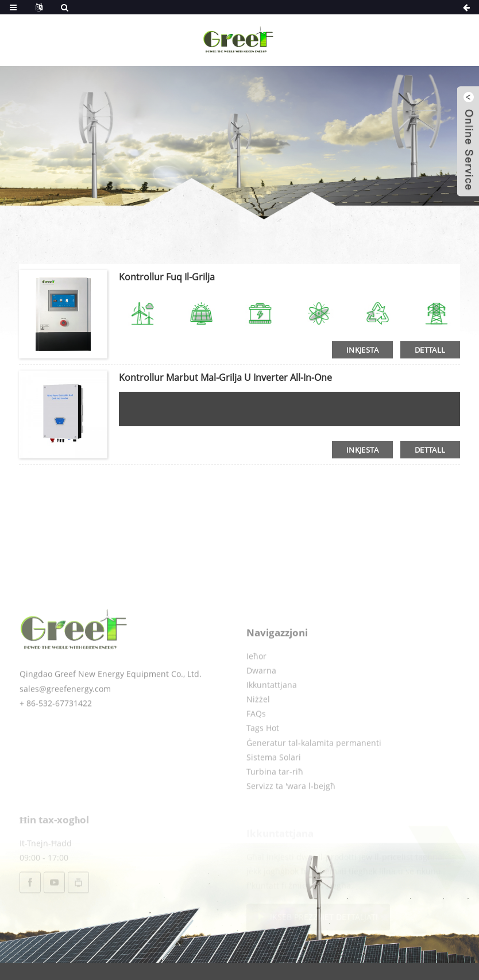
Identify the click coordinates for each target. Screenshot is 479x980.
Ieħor (256, 686)
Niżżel (258, 729)
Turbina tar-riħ (275, 802)
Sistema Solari (274, 787)
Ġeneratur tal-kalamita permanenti (314, 772)
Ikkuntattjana (272, 714)
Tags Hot (263, 758)
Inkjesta (362, 350)
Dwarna (261, 700)
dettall (430, 350)
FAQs (256, 744)
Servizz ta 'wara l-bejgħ (291, 816)
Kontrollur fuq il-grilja (167, 277)
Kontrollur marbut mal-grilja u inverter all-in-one (225, 377)
